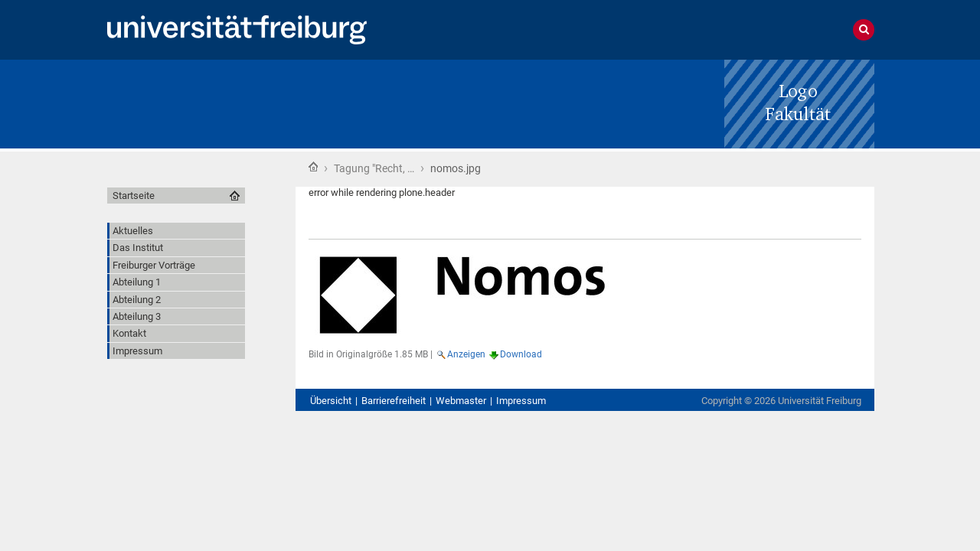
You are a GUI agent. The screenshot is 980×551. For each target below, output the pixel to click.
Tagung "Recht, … (374, 168)
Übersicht (331, 401)
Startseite (313, 167)
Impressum (521, 401)
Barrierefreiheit (394, 401)
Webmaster (461, 401)
